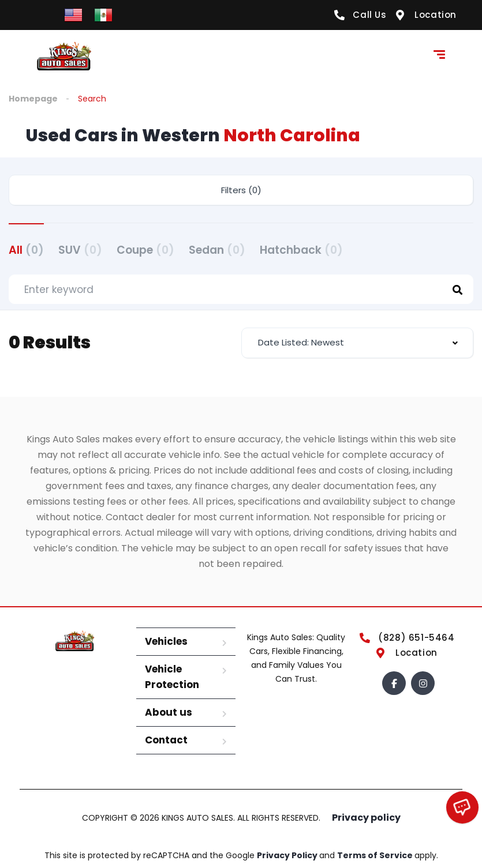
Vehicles (166, 641)
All (26, 250)
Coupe (145, 250)
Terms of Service (376, 855)
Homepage (33, 99)
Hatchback (301, 250)
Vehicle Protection (172, 677)
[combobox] (358, 343)
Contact (166, 740)
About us (169, 712)
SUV (80, 250)
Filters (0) (241, 190)
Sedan (217, 250)
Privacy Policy (288, 855)
